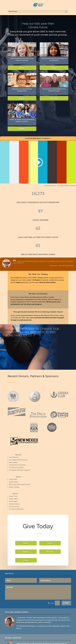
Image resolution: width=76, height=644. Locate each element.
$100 (22, 68)
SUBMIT (66, 603)
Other (22, 129)
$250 (54, 68)
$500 (22, 98)
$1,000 (54, 98)
